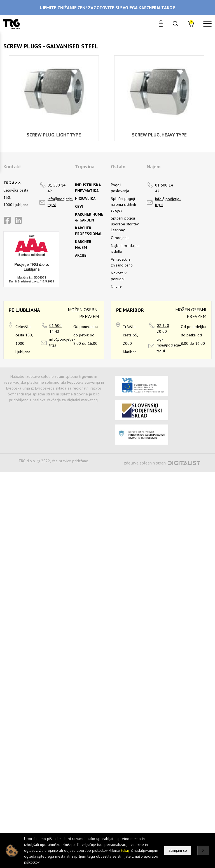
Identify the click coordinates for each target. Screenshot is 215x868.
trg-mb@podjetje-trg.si (169, 345)
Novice (117, 287)
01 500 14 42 (57, 188)
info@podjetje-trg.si (60, 202)
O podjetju (120, 238)
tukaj (125, 850)
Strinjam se (178, 850)
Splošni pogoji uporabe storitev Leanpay (125, 224)
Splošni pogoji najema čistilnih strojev (123, 204)
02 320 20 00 (163, 328)
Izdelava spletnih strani (144, 463)
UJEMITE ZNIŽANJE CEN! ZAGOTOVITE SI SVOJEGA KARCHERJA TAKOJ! (107, 8)
